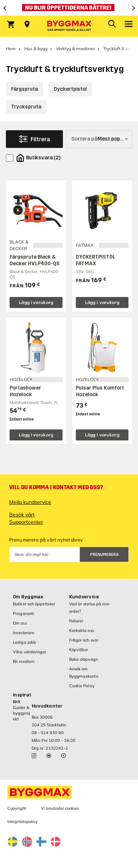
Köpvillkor (79, 650)
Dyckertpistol (70, 89)
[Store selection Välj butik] (27, 24)
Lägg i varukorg (36, 302)
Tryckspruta (26, 107)
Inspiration (22, 698)
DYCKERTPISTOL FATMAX (95, 260)
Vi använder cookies (60, 808)
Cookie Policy (82, 686)
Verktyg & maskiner (75, 49)
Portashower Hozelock (25, 391)
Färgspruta (24, 89)
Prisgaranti (24, 613)
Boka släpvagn (84, 659)
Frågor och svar (84, 640)
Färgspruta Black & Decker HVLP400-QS (35, 260)
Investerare (24, 633)
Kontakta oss (82, 630)
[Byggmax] (69, 26)
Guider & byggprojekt (22, 713)
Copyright (17, 808)
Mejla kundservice (30, 502)
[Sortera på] (99, 139)
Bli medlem (24, 661)
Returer (76, 621)
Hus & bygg (36, 49)
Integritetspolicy (22, 822)
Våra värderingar (30, 652)
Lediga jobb (24, 642)
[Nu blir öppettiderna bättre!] (69, 8)
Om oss (20, 623)
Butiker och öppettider (34, 604)
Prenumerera (105, 555)
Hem (11, 49)
